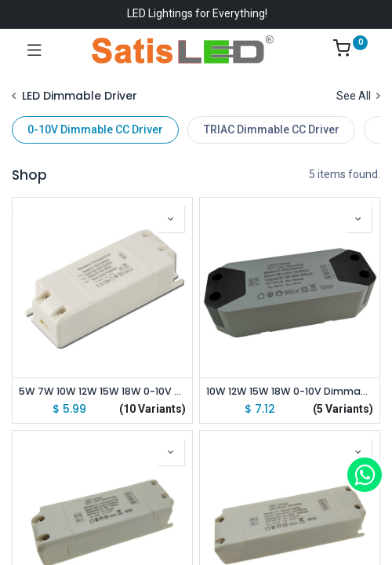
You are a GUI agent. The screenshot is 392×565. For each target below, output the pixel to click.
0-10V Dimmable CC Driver (95, 129)
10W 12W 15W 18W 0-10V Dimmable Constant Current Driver (290, 391)
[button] (171, 219)
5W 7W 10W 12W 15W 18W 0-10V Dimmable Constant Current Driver (102, 391)
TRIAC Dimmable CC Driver (272, 129)
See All (358, 96)
